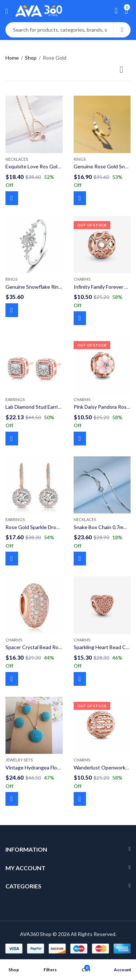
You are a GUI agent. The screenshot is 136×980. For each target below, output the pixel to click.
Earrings (15, 399)
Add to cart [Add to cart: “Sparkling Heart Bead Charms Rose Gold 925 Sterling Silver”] (80, 679)
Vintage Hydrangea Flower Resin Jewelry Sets (57, 767)
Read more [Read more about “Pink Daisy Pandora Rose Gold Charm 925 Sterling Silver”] (80, 439)
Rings (80, 159)
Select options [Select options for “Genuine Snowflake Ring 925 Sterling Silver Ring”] (12, 310)
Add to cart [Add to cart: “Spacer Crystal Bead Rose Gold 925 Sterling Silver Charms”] (12, 679)
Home (12, 58)
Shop (31, 58)
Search (122, 30)
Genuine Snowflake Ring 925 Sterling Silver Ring (60, 287)
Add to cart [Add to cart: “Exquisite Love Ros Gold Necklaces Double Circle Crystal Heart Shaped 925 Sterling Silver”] (12, 198)
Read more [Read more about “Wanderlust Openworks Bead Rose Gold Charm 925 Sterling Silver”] (80, 799)
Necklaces (17, 159)
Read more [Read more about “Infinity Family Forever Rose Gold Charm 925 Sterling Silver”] (80, 318)
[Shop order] (125, 71)
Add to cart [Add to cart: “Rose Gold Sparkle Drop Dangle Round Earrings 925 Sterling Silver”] (12, 559)
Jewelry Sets (19, 760)
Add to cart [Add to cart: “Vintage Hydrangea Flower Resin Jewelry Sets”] (12, 799)
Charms (82, 279)
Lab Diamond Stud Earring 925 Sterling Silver (55, 407)
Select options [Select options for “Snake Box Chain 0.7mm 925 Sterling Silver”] (80, 559)
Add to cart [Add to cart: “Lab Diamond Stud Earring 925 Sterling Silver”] (12, 439)
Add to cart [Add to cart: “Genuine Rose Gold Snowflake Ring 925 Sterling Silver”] (80, 198)
